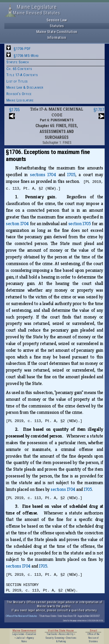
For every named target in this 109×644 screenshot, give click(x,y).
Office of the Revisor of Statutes (22, 616)
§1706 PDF (22, 49)
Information (57, 37)
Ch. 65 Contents (19, 69)
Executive (31, 634)
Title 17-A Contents (22, 75)
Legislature (18, 634)
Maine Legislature (20, 100)
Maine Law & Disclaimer (25, 87)
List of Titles (17, 81)
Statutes (57, 26)
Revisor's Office (19, 94)
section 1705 (79, 224)
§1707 (99, 110)
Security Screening (55, 638)
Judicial (20, 638)
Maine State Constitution (57, 32)
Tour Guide (52, 634)
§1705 (15, 110)
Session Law (57, 20)
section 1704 (17, 224)
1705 (71, 175)
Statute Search (18, 62)
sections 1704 (43, 175)
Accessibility (66, 634)
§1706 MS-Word (26, 56)
